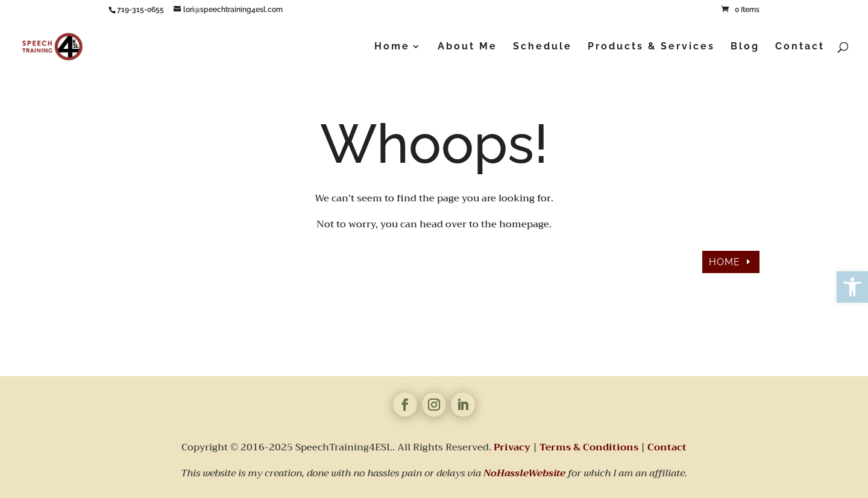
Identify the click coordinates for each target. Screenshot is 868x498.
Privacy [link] (512, 447)
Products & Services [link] (651, 47)
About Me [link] (467, 47)
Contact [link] (800, 47)
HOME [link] (725, 262)
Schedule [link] (542, 47)
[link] (852, 287)
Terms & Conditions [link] (589, 447)
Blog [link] (745, 47)
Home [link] (392, 47)
